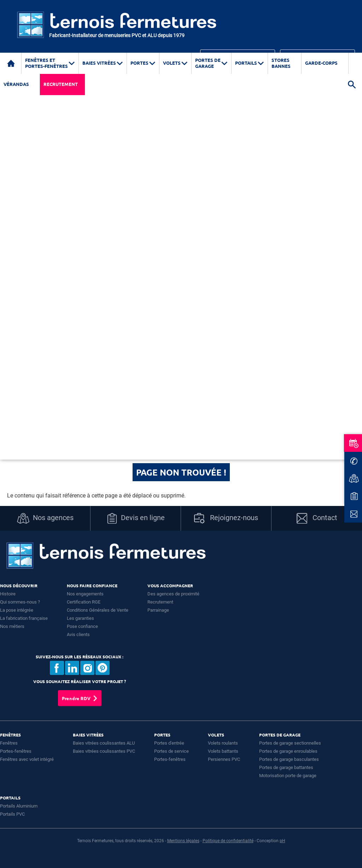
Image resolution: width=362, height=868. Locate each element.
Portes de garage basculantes (289, 759)
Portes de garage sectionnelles (290, 743)
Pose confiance (82, 626)
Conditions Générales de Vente (98, 610)
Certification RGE (84, 602)
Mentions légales (183, 841)
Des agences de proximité (173, 594)
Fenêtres (9, 743)
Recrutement (61, 84)
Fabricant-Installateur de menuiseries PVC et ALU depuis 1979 (117, 35)
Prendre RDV (76, 698)
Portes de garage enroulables (288, 751)
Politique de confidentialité (228, 841)
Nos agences (45, 518)
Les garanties (80, 618)
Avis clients (78, 634)
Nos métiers (12, 626)
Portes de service (171, 751)
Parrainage (158, 610)
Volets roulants (223, 743)
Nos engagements (85, 594)
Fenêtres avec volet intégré (27, 759)
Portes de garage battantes (286, 767)
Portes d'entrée (169, 743)
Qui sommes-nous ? (20, 602)
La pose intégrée (17, 610)
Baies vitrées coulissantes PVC (104, 751)
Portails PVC (12, 814)
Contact (317, 518)
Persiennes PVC (224, 759)
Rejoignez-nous (226, 518)
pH (282, 841)
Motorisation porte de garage (288, 776)
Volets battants (223, 751)
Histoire (8, 594)
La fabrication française (24, 618)
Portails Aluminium (19, 806)
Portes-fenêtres (16, 751)
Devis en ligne (136, 518)
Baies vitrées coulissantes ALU (104, 743)
